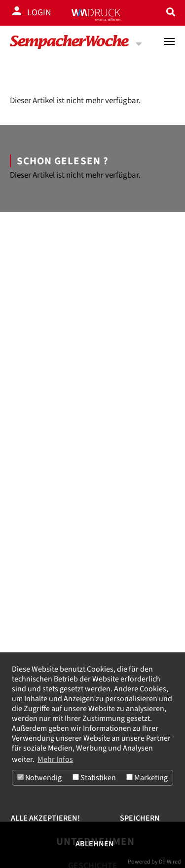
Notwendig (39, 778)
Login (39, 13)
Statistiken (94, 778)
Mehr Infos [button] (55, 759)
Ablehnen (95, 844)
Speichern (140, 818)
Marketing (147, 778)
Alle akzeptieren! (45, 818)
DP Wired (170, 862)
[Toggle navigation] (169, 41)
